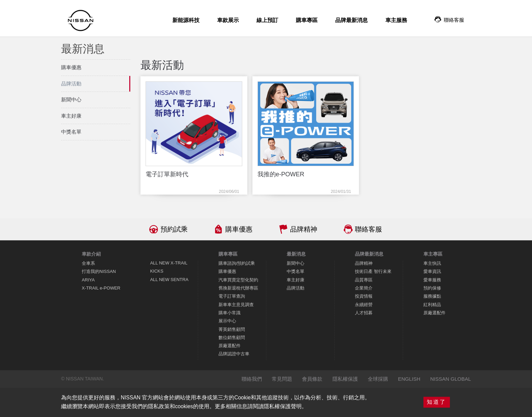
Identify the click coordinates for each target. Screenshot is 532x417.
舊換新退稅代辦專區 (238, 288)
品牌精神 (304, 229)
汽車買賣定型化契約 (238, 280)
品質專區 (364, 280)
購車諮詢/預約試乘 (237, 263)
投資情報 (364, 296)
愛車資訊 (432, 271)
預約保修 (432, 288)
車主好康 (296, 280)
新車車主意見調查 (236, 305)
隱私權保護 (345, 379)
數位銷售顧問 (232, 337)
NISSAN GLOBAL (451, 379)
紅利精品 (432, 305)
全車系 (88, 263)
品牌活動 (296, 288)
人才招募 (364, 313)
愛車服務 (432, 280)
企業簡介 (364, 288)
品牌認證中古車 (234, 354)
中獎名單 (296, 271)
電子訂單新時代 (167, 174)
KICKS (157, 271)
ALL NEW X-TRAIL (169, 263)
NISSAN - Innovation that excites (81, 21)
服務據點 (432, 296)
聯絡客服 (368, 229)
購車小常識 (230, 313)
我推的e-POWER (281, 174)
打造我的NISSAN (99, 271)
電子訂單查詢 (232, 296)
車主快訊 (432, 263)
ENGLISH (409, 379)
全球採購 (378, 379)
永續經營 (364, 305)
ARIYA (88, 280)
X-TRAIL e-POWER (101, 288)
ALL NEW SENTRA (169, 280)
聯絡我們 (252, 379)
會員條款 (312, 379)
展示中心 (227, 321)
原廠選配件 (230, 346)
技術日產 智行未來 (373, 271)
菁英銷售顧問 (232, 329)
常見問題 (282, 379)
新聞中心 (296, 263)
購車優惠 (239, 229)
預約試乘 (174, 229)
